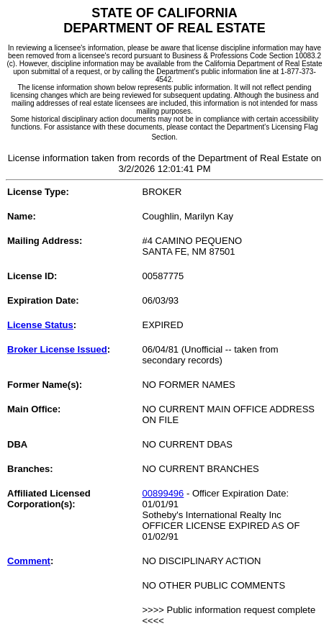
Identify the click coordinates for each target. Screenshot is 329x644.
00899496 (163, 493)
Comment (29, 561)
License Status (40, 325)
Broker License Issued (57, 349)
